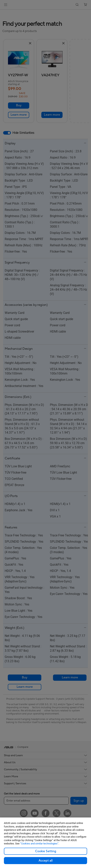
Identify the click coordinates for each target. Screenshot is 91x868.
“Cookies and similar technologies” (39, 844)
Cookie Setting (46, 851)
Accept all (46, 861)
